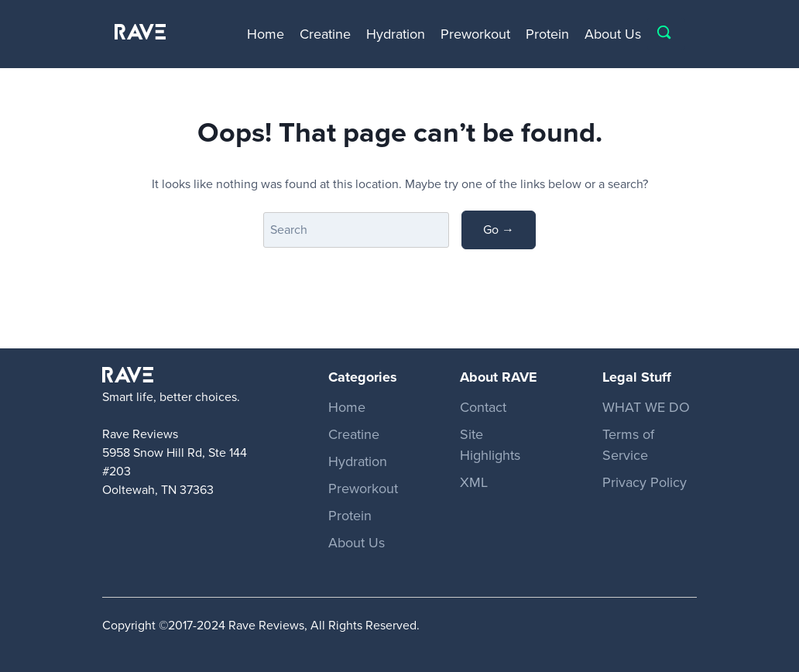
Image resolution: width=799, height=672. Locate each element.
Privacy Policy (645, 482)
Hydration (396, 34)
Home (266, 34)
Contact (483, 407)
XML (474, 482)
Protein (547, 34)
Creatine (325, 34)
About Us (613, 34)
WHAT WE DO (646, 407)
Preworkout (475, 34)
